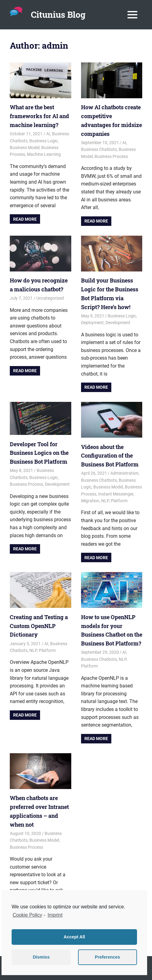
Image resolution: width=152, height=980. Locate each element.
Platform (119, 501)
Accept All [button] (74, 937)
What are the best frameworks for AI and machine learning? (39, 116)
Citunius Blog (58, 15)
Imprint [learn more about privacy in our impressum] (55, 915)
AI (48, 134)
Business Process (111, 156)
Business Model (25, 148)
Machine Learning (44, 154)
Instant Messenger (116, 494)
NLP (105, 501)
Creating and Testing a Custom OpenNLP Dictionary (39, 626)
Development (118, 323)
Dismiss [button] (41, 957)
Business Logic (44, 141)
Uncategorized (50, 298)
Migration (90, 501)
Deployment (92, 323)
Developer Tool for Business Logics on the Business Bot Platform (39, 453)
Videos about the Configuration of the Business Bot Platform (110, 455)
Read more (25, 219)
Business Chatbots (99, 149)
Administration (124, 473)
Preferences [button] (107, 957)
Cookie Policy (27, 915)
